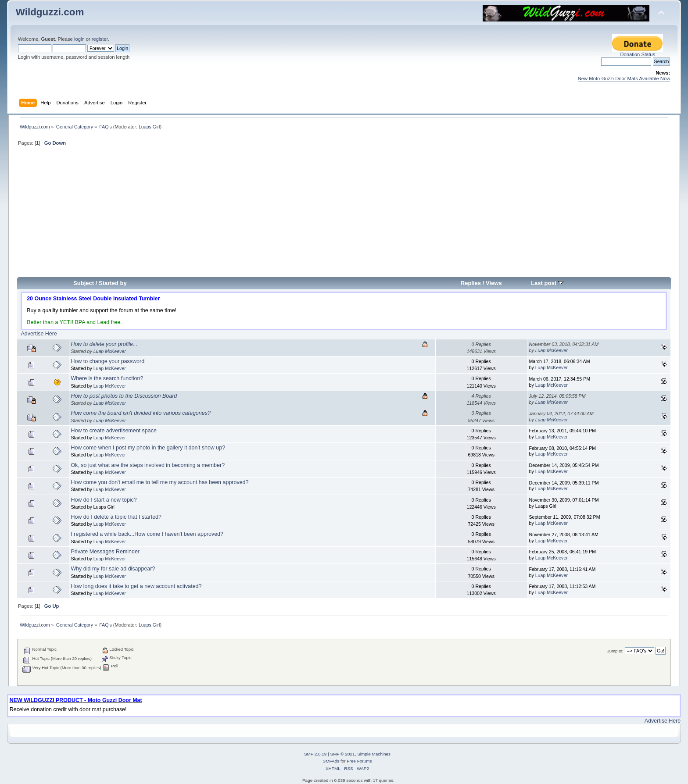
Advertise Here (39, 334)
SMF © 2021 (343, 754)
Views (494, 283)
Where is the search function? (107, 378)
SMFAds (331, 761)
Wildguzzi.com (50, 12)
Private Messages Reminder (105, 552)
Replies (471, 283)
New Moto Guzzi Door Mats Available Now (624, 78)
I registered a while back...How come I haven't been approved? (147, 534)
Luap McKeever (110, 351)
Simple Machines (374, 754)
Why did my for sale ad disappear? (113, 569)
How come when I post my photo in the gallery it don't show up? (148, 448)
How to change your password (107, 361)
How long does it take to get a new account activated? (136, 586)
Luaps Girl (149, 127)
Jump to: (615, 651)
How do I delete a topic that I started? (116, 517)
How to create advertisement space (113, 431)
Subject (84, 283)
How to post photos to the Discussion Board (124, 396)
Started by (113, 283)
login (79, 39)
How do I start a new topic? (104, 500)
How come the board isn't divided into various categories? (140, 413)
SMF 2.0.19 (315, 754)
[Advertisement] (344, 215)
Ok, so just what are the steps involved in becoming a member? (148, 465)
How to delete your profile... (104, 344)
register (100, 39)
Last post (547, 283)
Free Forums (359, 761)
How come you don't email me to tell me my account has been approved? (159, 482)
